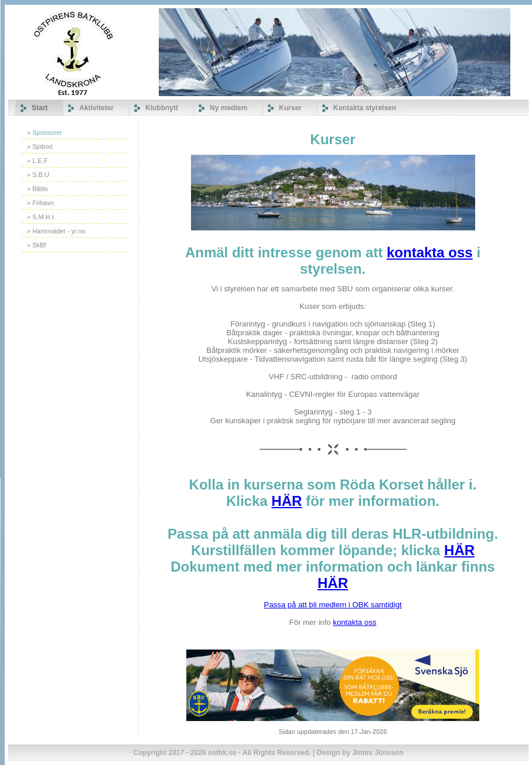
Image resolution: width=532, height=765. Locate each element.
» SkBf (36, 245)
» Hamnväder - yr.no (56, 231)
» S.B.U (38, 175)
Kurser (290, 108)
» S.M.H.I (40, 217)
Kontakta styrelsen (365, 108)
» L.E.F (37, 161)
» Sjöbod (40, 147)
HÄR (287, 501)
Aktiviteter (96, 108)
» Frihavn (40, 203)
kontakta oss (430, 252)
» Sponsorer (45, 132)
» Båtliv (37, 189)
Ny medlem (229, 108)
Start (40, 108)
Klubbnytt (162, 108)
